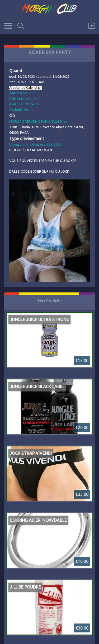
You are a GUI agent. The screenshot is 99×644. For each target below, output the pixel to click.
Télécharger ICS (21, 93)
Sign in (92, 26)
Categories (8, 26)
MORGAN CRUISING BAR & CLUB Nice (38, 121)
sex (42, 144)
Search (21, 26)
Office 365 (32, 104)
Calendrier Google (23, 99)
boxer (14, 144)
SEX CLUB (54, 144)
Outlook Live (19, 110)
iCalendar (16, 104)
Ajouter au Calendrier (26, 88)
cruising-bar (29, 144)
